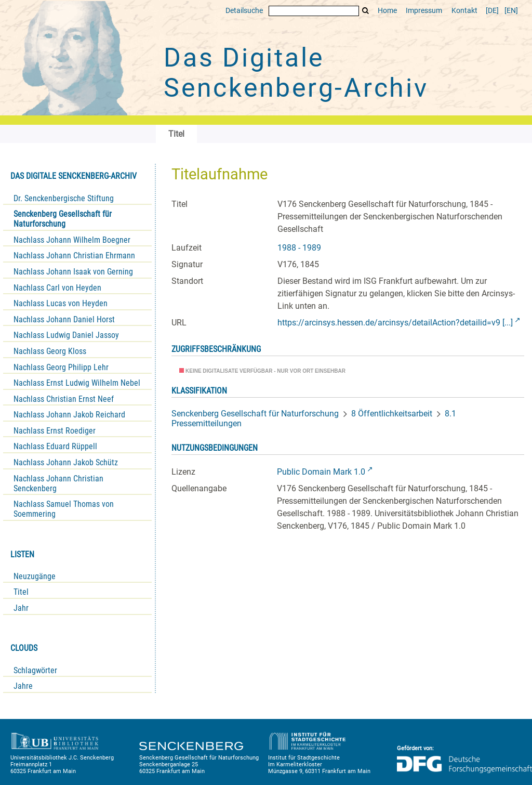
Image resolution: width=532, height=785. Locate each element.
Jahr (21, 608)
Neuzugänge (35, 576)
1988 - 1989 (299, 248)
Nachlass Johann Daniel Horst (64, 319)
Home (387, 11)
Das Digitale (296, 73)
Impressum (424, 11)
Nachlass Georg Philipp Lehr (61, 367)
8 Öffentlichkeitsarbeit (392, 414)
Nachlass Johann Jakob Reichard (69, 415)
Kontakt (464, 11)
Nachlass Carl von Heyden (57, 288)
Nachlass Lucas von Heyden (61, 303)
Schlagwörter (35, 670)
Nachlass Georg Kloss (50, 351)
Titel (21, 592)
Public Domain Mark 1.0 (321, 472)
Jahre (23, 686)
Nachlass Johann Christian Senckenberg (58, 483)
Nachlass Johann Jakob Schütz (66, 462)
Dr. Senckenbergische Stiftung (64, 198)
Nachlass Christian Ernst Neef (64, 399)
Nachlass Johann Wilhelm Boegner (72, 240)
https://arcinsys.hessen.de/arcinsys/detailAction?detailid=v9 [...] (395, 323)
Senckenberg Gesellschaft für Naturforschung (63, 219)
